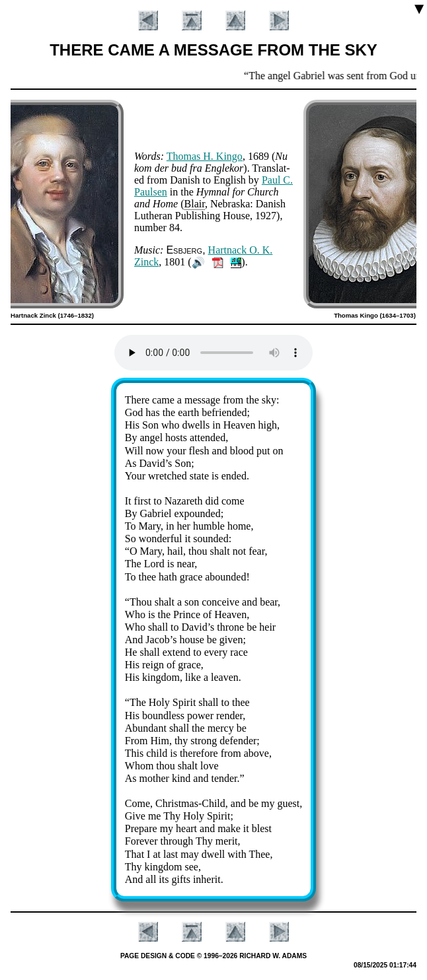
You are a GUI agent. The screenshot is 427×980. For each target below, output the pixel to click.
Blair (195, 204)
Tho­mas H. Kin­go (205, 156)
